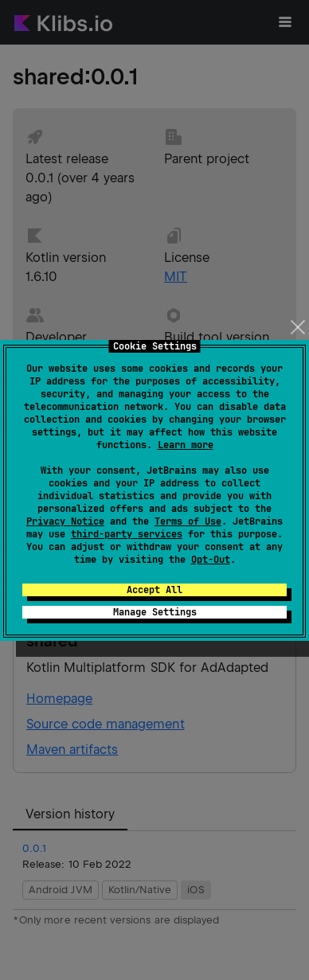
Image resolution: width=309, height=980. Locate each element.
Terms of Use (188, 521)
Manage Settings (155, 612)
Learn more (186, 445)
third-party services (127, 534)
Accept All (154, 590)
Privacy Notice (65, 521)
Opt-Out (211, 560)
